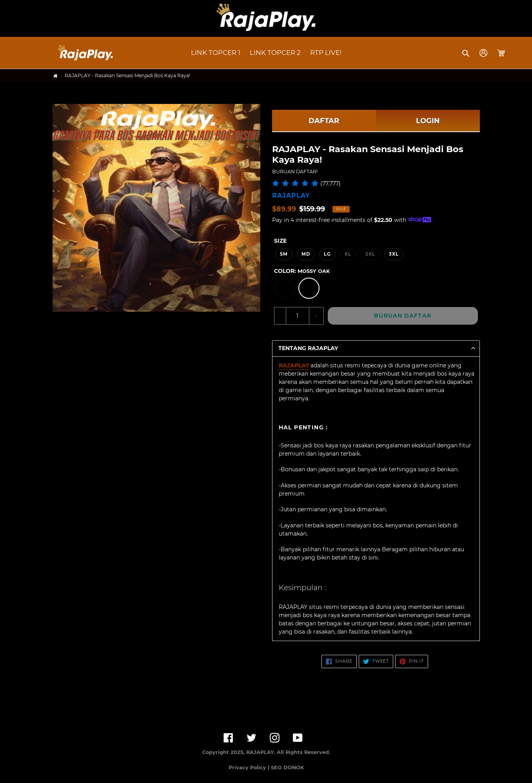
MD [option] (306, 254)
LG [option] (327, 254)
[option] (285, 288)
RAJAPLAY (294, 365)
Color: (302, 271)
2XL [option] (370, 254)
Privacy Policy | (250, 768)
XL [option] (348, 254)
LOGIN (428, 121)
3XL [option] (394, 254)
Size (280, 241)
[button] (466, 53)
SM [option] (284, 254)
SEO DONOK (287, 768)
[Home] (55, 76)
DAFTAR (324, 121)
